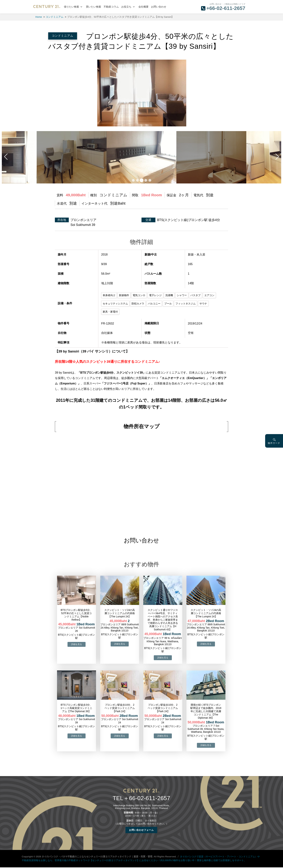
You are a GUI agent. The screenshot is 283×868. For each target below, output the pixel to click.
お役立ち (126, 7)
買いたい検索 (93, 7)
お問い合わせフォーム (141, 830)
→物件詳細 (77, 644)
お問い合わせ (159, 7)
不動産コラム (111, 7)
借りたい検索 (71, 7)
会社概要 (143, 7)
